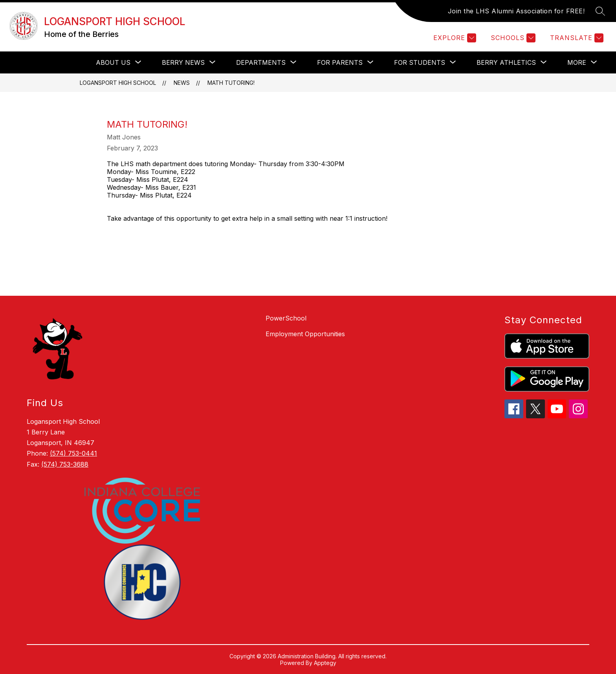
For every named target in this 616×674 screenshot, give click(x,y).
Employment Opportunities (305, 334)
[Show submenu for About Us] (113, 62)
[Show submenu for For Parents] (340, 62)
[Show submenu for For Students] (420, 62)
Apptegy (325, 663)
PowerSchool (286, 318)
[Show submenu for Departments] (261, 62)
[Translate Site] (576, 38)
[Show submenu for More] (577, 62)
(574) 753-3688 (65, 464)
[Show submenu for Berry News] (183, 62)
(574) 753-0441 (73, 453)
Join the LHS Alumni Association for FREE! (516, 11)
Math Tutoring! (231, 83)
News (182, 83)
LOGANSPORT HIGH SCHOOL (118, 83)
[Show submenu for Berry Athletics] (506, 62)
